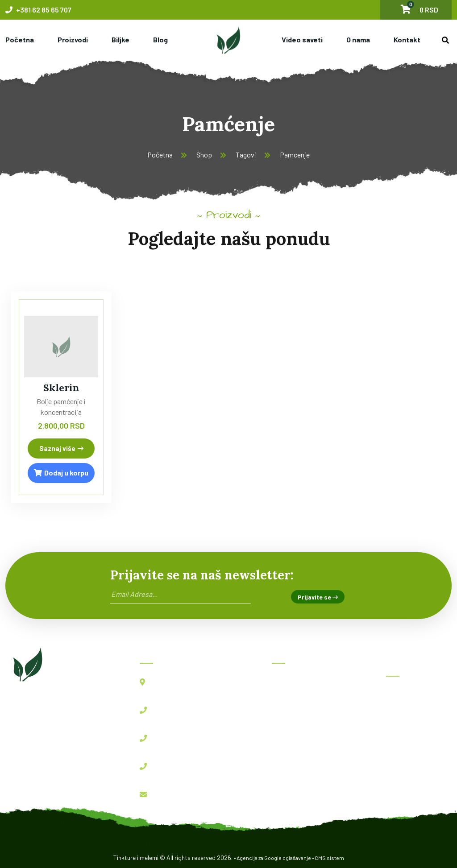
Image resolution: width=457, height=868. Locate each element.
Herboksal (408, 695)
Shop (204, 155)
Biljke (120, 39)
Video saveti (302, 39)
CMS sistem (329, 858)
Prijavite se (318, 597)
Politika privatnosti (307, 780)
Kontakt (407, 39)
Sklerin (61, 388)
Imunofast (408, 734)
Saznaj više (61, 448)
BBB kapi (407, 715)
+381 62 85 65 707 (38, 10)
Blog (160, 39)
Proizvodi (73, 39)
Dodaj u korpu (61, 473)
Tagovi (246, 155)
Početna (20, 39)
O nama (358, 39)
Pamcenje (295, 155)
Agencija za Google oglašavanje (274, 858)
